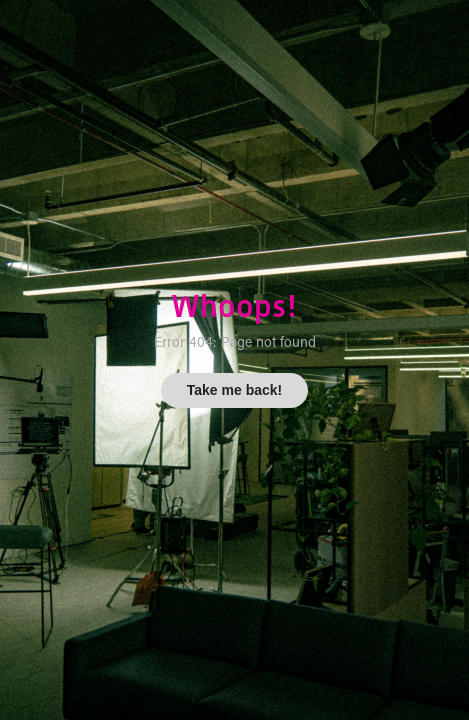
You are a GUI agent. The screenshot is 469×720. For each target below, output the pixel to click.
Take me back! (234, 390)
